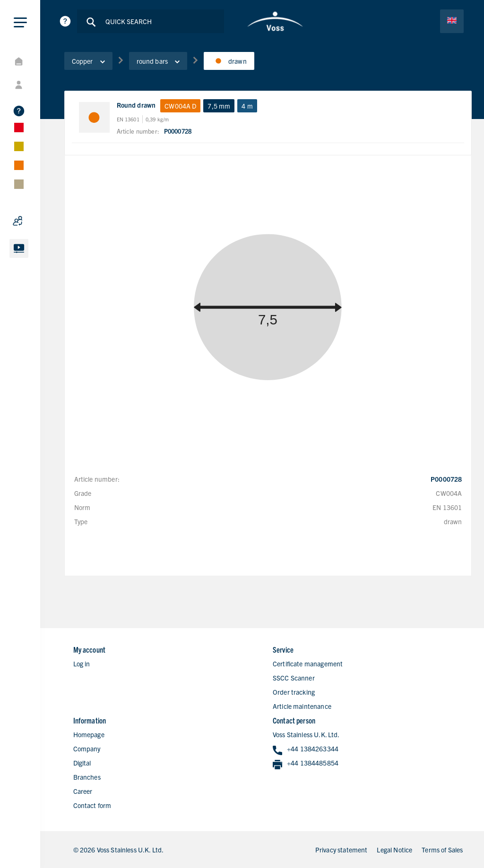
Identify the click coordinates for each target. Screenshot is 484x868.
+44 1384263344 (306, 749)
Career (83, 791)
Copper (88, 61)
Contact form (92, 805)
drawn (229, 61)
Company (87, 749)
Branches (87, 777)
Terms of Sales (442, 850)
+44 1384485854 (306, 763)
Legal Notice (394, 850)
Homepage (89, 734)
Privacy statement (341, 850)
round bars (158, 61)
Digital (82, 763)
